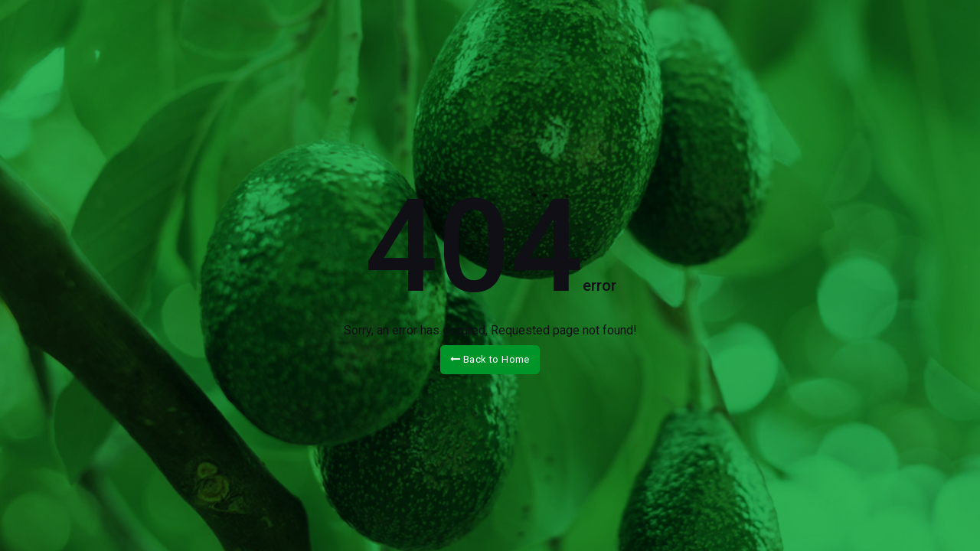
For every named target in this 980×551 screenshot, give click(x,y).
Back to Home (490, 359)
